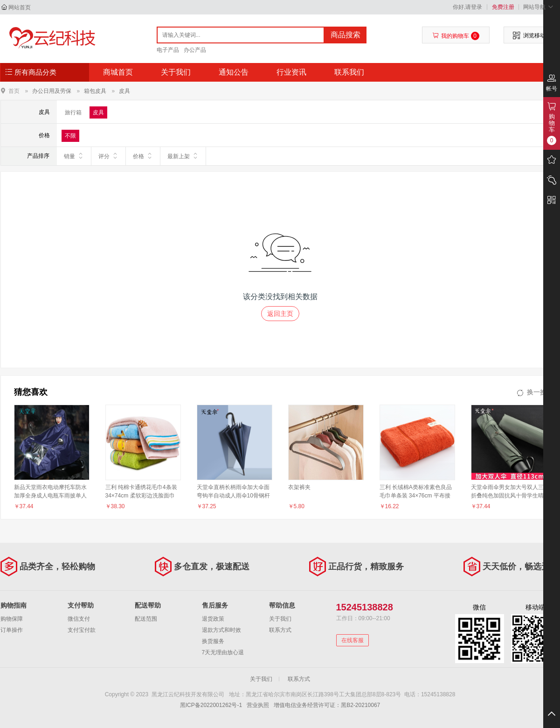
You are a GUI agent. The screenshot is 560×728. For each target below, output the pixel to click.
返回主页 (280, 314)
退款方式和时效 (221, 630)
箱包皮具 (95, 91)
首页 (14, 91)
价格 (143, 156)
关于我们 (176, 72)
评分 (108, 156)
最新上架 (183, 156)
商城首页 (118, 72)
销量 (74, 156)
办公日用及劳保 (52, 91)
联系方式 (280, 630)
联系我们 (349, 72)
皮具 (124, 91)
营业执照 (258, 705)
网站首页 (20, 7)
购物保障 (12, 619)
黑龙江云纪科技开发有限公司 (50, 38)
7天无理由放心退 (223, 652)
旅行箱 (73, 112)
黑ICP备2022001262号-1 (211, 705)
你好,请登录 (467, 7)
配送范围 (146, 619)
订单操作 (12, 630)
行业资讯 (291, 72)
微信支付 (79, 619)
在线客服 (353, 640)
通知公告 (234, 72)
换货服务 (213, 641)
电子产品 (168, 50)
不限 (70, 136)
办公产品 (195, 50)
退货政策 (213, 619)
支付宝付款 (82, 630)
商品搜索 (346, 35)
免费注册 (503, 7)
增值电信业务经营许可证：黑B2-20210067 (327, 705)
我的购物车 (456, 36)
